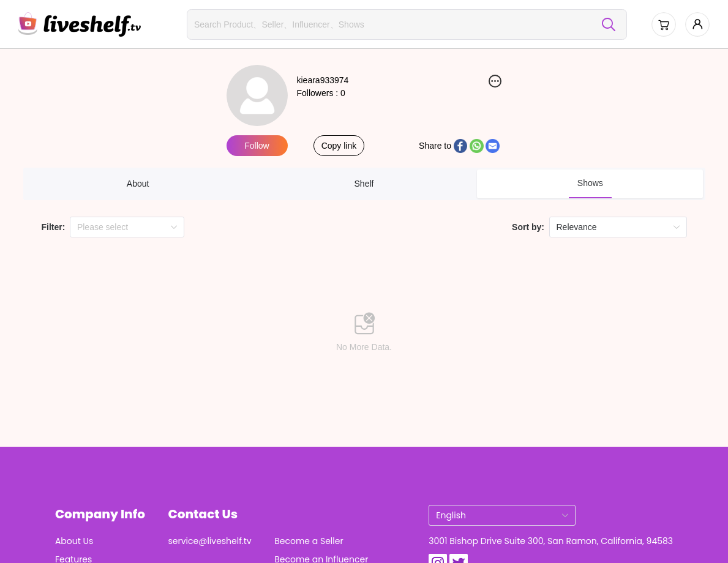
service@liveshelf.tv (210, 541)
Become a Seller (309, 541)
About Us (74, 541)
